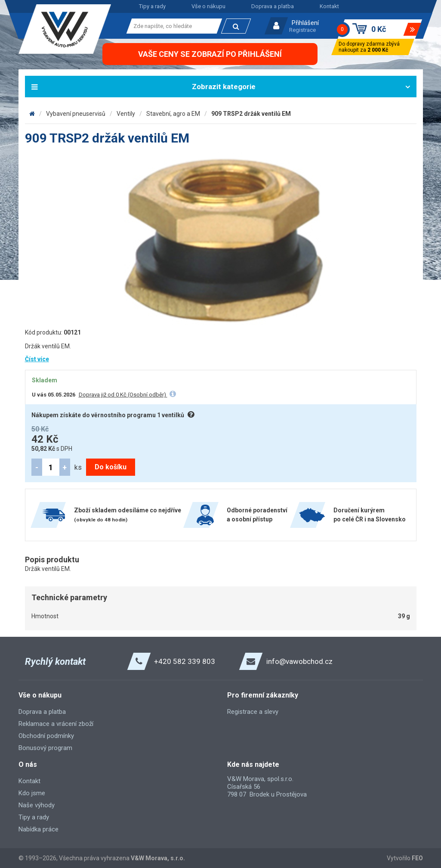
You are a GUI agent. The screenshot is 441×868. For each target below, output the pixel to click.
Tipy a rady (152, 6)
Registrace (302, 30)
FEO (417, 858)
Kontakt (329, 6)
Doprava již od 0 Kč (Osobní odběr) (123, 395)
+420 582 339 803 (185, 661)
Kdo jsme (32, 793)
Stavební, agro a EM (173, 114)
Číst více (37, 359)
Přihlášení (305, 23)
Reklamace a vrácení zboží (56, 724)
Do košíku (111, 467)
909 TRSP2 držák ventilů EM (251, 114)
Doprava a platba (273, 6)
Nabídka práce (39, 829)
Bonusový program (45, 748)
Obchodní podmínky (46, 736)
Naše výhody (37, 805)
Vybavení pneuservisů (76, 114)
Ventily (126, 114)
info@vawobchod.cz (299, 661)
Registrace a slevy (253, 712)
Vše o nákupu (208, 6)
